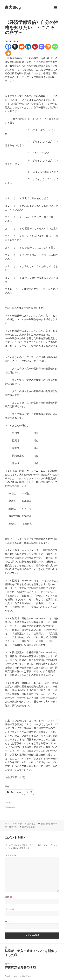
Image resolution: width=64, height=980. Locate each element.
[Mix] (48, 47)
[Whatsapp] (55, 47)
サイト (8, 922)
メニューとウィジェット (55, 7)
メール (10, 909)
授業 (43, 824)
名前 (8, 897)
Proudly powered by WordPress (18, 976)
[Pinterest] (35, 47)
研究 (48, 824)
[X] (15, 47)
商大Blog (13, 7)
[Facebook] (8, 47)
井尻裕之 (31, 824)
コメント (11, 855)
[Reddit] (22, 47)
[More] (8, 53)
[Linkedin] (28, 47)
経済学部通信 (29, 827)
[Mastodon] (42, 47)
